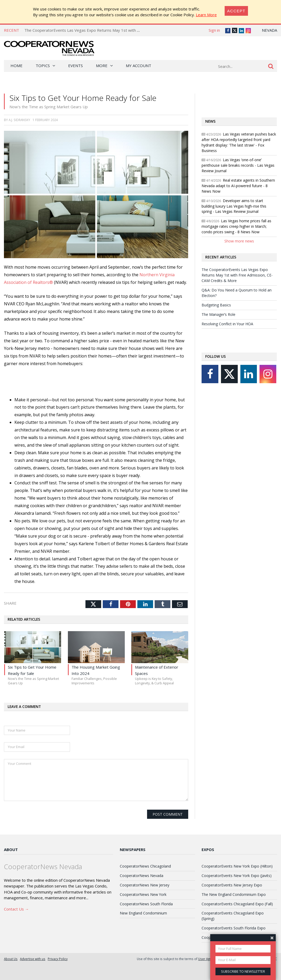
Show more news (239, 241)
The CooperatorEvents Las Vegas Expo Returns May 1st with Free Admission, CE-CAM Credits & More (117, 30)
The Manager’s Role (218, 314)
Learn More (206, 15)
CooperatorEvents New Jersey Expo (232, 885)
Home (17, 66)
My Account (139, 66)
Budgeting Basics (216, 305)
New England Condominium (143, 913)
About (11, 849)
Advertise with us (33, 959)
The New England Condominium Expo (234, 894)
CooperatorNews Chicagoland (145, 866)
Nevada (269, 30)
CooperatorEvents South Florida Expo (234, 928)
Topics (43, 66)
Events (75, 66)
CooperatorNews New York (143, 894)
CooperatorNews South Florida (146, 904)
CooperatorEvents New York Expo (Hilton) (237, 866)
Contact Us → (16, 909)
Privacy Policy (58, 959)
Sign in (214, 30)
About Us (11, 959)
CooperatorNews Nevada (142, 876)
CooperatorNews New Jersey (145, 885)
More (102, 66)
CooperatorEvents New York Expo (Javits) (237, 876)
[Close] (236, 11)
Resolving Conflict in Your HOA (227, 324)
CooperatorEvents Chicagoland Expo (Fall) (237, 904)
